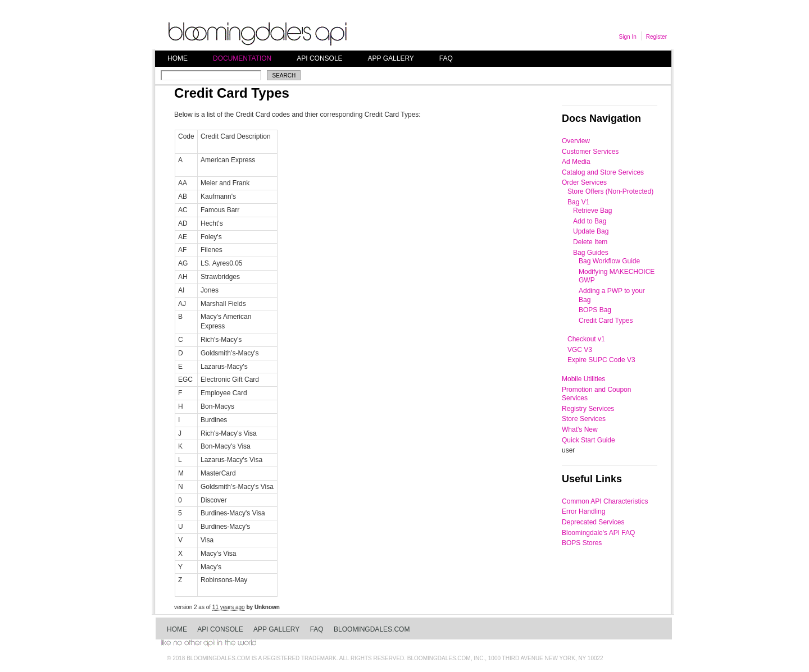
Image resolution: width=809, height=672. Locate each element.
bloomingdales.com (372, 629)
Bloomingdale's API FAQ (598, 533)
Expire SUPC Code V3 (601, 360)
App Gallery (391, 58)
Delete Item (590, 242)
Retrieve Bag (592, 211)
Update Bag (591, 231)
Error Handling (583, 511)
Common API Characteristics (605, 501)
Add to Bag (590, 221)
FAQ (446, 58)
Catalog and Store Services (603, 172)
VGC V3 (580, 350)
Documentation (242, 58)
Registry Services (588, 409)
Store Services (584, 419)
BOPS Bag (595, 310)
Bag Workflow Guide (609, 261)
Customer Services (590, 152)
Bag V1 (578, 202)
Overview (576, 141)
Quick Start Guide (588, 440)
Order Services (584, 182)
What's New (580, 429)
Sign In (628, 37)
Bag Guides (591, 253)
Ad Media (576, 162)
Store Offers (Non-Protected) (610, 191)
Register (656, 37)
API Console (319, 58)
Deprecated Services (593, 522)
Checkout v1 (586, 339)
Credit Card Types (606, 321)
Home (178, 58)
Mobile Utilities (583, 379)
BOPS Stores (582, 543)
